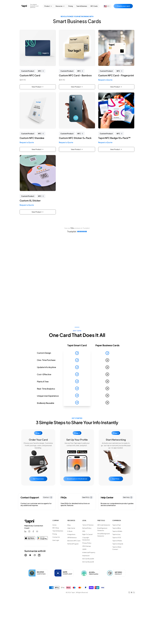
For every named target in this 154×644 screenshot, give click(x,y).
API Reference (72, 537)
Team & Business (82, 6)
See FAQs (116, 479)
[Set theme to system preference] (129, 592)
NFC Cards (94, 6)
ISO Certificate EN (88, 559)
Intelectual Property (89, 552)
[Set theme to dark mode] (134, 592)
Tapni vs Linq (116, 534)
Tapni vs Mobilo (117, 541)
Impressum (86, 556)
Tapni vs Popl (116, 525)
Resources (60, 6)
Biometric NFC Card (74, 541)
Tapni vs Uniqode (118, 544)
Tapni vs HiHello (117, 531)
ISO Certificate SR (88, 562)
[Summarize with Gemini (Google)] (30, 555)
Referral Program (73, 544)
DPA (84, 531)
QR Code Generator (104, 525)
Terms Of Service (88, 525)
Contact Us (56, 537)
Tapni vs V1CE (117, 537)
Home (54, 525)
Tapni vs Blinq (117, 528)
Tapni (73, 592)
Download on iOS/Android (77, 479)
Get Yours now (38, 479)
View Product (38, 87)
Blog (69, 525)
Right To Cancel (87, 534)
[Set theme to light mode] (132, 592)
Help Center (71, 528)
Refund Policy (87, 528)
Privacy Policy (87, 543)
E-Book (70, 531)
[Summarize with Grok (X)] (35, 555)
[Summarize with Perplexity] (39, 555)
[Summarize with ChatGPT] (26, 555)
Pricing (71, 6)
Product (48, 6)
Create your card (123, 6)
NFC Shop (56, 528)
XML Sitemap (87, 546)
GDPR (84, 549)
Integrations (71, 534)
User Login (56, 540)
